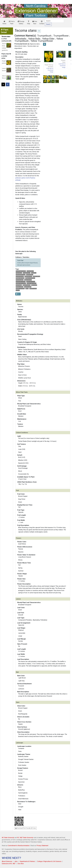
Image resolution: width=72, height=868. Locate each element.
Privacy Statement (42, 846)
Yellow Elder (48, 39)
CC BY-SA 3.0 (62, 64)
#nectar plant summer (21, 282)
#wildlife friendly (33, 289)
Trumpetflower (61, 36)
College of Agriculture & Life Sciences (49, 861)
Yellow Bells (34, 39)
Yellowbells (21, 39)
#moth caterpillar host (21, 275)
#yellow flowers (30, 275)
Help (29, 23)
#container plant (28, 287)
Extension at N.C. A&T (9, 864)
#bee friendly (34, 285)
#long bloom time (28, 276)
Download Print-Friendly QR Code (26, 828)
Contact (42, 23)
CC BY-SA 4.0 (50, 68)
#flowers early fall (27, 285)
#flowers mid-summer (30, 278)
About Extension (7, 861)
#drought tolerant (27, 273)
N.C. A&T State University (25, 838)
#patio (27, 289)
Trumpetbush (44, 36)
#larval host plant (20, 280)
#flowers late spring (20, 278)
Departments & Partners (27, 861)
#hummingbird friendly (21, 271)
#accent (18, 290)
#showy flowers (30, 271)
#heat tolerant (19, 273)
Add (18, 294)
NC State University (8, 838)
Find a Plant (12, 23)
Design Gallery (21, 23)
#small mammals (20, 276)
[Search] (54, 21)
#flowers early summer (21, 283)
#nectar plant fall (28, 280)
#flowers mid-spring (20, 289)
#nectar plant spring (31, 282)
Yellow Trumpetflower (42, 41)
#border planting (37, 276)
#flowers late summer (31, 283)
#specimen (34, 273)
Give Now (35, 23)
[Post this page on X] (3, 84)
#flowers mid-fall (20, 287)
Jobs (16, 861)
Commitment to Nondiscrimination (19, 846)
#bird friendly (19, 285)
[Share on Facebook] (8, 84)
